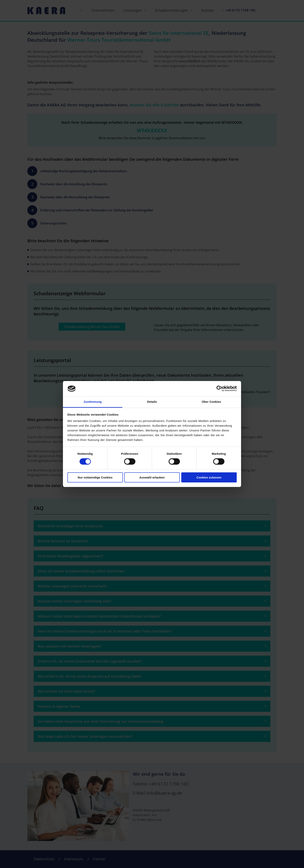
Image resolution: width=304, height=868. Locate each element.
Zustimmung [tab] (93, 402)
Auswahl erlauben (152, 477)
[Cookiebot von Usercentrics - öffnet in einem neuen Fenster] (219, 389)
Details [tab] (152, 402)
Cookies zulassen (209, 477)
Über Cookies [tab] (211, 402)
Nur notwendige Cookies (95, 477)
